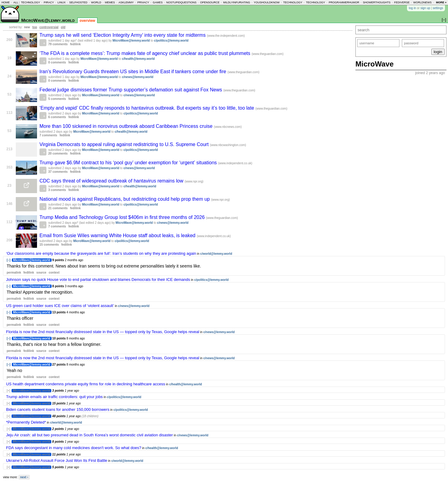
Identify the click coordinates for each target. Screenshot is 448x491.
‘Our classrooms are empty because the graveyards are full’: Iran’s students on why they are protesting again (101, 253)
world (96, 2)
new (27, 27)
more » (441, 2)
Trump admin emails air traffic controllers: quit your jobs (54, 397)
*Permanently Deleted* (26, 422)
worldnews (422, 2)
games (158, 2)
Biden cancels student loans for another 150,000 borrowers (58, 409)
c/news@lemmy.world (138, 77)
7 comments (48, 135)
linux (61, 2)
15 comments (49, 245)
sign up (425, 8)
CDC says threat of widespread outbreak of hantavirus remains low (112, 181)
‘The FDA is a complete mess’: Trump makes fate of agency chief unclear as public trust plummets (146, 53)
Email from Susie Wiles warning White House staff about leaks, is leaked (118, 235)
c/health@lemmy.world (138, 59)
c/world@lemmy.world (216, 254)
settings (438, 8)
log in (412, 8)
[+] (8, 391)
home (6, 2)
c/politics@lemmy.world (171, 41)
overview (87, 21)
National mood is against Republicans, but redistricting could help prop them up (125, 199)
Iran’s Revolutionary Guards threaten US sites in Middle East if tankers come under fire (134, 72)
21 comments (58, 208)
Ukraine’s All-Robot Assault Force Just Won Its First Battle (57, 460)
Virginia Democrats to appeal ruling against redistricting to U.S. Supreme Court (125, 144)
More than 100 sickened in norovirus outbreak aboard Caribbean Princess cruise (127, 126)
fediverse (402, 2)
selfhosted (78, 2)
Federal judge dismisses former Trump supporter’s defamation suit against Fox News (131, 90)
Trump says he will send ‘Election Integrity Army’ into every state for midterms (123, 35)
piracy (49, 2)
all (16, 2)
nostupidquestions (182, 2)
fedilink (75, 44)
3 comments (57, 190)
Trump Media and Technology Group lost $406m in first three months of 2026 (123, 217)
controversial (49, 27)
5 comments (57, 99)
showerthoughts (377, 2)
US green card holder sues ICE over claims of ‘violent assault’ (60, 306)
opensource (210, 2)
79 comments (58, 44)
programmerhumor (344, 2)
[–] (8, 260)
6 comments (57, 117)
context (54, 273)
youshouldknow (267, 2)
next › (24, 477)
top (35, 27)
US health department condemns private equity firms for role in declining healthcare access (86, 384)
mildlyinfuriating (237, 2)
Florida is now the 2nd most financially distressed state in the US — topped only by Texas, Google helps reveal (103, 332)
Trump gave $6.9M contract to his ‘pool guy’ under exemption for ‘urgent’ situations (129, 163)
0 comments (57, 62)
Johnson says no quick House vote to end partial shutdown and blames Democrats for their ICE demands (98, 280)
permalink (14, 273)
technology (31, 2)
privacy (143, 2)
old (63, 27)
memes (110, 2)
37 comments (58, 172)
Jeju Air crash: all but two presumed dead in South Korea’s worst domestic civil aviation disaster (90, 435)
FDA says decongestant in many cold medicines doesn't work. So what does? (74, 448)
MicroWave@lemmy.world (48, 20)
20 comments (58, 153)
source (41, 273)
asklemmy (126, 2)
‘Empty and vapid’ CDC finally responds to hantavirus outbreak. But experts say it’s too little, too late (147, 108)
